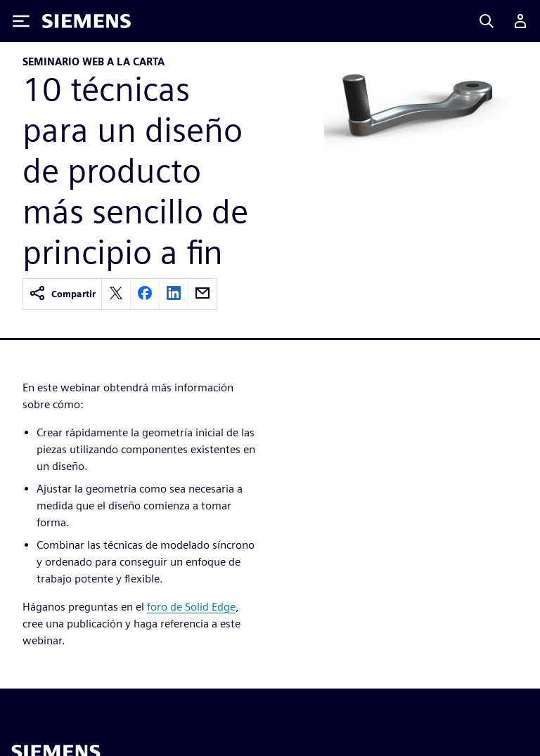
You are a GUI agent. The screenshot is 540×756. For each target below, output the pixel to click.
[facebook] (145, 294)
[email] (202, 294)
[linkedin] (174, 294)
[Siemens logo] (86, 21)
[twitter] (116, 294)
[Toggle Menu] (21, 21)
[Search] (487, 21)
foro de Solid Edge (191, 607)
